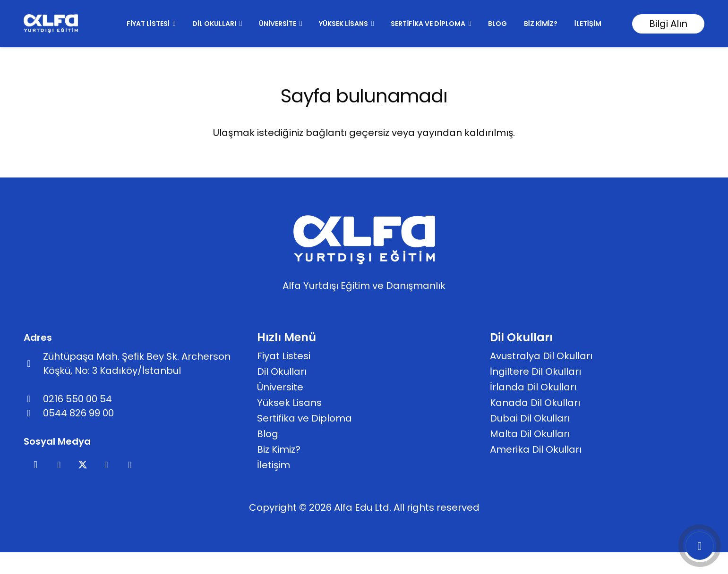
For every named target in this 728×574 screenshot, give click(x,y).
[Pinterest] (106, 465)
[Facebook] (59, 465)
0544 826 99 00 (78, 413)
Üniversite (280, 387)
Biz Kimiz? (279, 449)
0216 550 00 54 (77, 399)
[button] (173, 24)
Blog (268, 434)
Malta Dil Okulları (530, 434)
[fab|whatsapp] (33, 413)
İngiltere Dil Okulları (535, 371)
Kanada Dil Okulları (535, 403)
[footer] (51, 24)
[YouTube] (130, 465)
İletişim (274, 465)
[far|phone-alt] (33, 399)
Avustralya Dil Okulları (541, 356)
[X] (83, 465)
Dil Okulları (282, 371)
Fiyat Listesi (284, 356)
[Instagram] (35, 465)
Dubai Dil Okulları (530, 418)
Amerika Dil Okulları (536, 449)
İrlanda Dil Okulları (533, 387)
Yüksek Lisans (289, 403)
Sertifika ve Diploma (304, 418)
